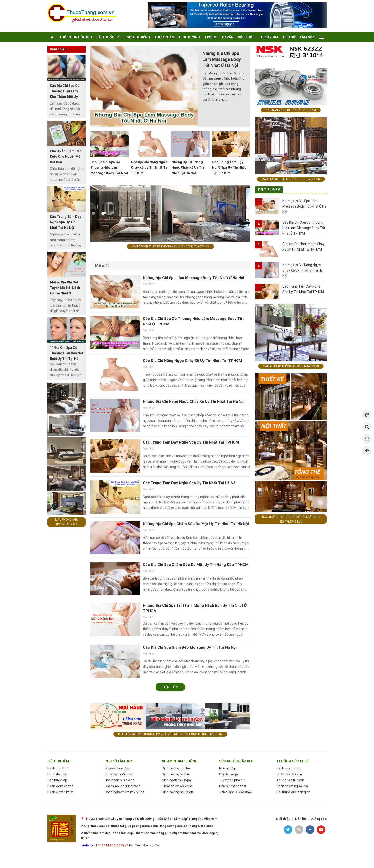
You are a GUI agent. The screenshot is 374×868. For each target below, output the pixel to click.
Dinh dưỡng (190, 37)
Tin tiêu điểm (269, 190)
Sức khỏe (246, 37)
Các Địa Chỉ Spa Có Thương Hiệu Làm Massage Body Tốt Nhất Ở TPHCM (304, 228)
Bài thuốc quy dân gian (293, 792)
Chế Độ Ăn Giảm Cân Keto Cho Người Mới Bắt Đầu (66, 157)
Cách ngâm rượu (289, 768)
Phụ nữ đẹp (228, 768)
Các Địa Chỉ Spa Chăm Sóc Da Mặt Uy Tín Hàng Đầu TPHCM (196, 565)
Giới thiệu (283, 819)
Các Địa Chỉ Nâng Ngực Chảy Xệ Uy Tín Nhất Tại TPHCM (150, 167)
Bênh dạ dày (57, 774)
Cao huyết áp (57, 780)
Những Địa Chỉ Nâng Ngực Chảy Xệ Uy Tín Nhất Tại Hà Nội (188, 167)
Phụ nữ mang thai (233, 786)
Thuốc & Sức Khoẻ (293, 761)
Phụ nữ (289, 37)
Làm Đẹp (307, 37)
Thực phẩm (164, 37)
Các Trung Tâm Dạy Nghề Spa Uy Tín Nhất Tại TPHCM (229, 167)
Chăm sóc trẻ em (289, 774)
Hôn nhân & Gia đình (120, 780)
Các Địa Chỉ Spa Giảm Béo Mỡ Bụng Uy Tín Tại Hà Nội (190, 647)
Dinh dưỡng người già (178, 792)
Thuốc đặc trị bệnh (290, 780)
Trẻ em (210, 37)
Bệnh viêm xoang (60, 786)
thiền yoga (269, 37)
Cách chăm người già (292, 786)
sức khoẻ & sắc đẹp (236, 761)
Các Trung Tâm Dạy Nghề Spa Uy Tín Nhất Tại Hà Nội (190, 483)
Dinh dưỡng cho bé (176, 768)
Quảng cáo (319, 819)
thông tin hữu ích (75, 37)
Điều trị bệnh (59, 761)
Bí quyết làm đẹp (117, 768)
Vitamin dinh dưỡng (180, 761)
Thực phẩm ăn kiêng (177, 786)
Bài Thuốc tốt (109, 37)
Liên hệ (300, 819)
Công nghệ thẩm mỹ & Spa (125, 792)
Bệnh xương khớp (60, 792)
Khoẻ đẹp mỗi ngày (119, 774)
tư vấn (227, 37)
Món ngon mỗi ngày (177, 780)
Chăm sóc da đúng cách (123, 786)
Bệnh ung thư (57, 768)
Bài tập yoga (229, 774)
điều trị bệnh (138, 37)
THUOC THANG (96, 819)
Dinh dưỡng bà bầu (176, 774)
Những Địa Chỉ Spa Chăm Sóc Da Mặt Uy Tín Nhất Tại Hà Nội (196, 524)
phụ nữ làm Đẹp (118, 761)
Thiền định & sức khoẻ (235, 792)
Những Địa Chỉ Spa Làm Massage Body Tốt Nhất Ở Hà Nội (222, 59)
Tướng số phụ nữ (232, 780)
